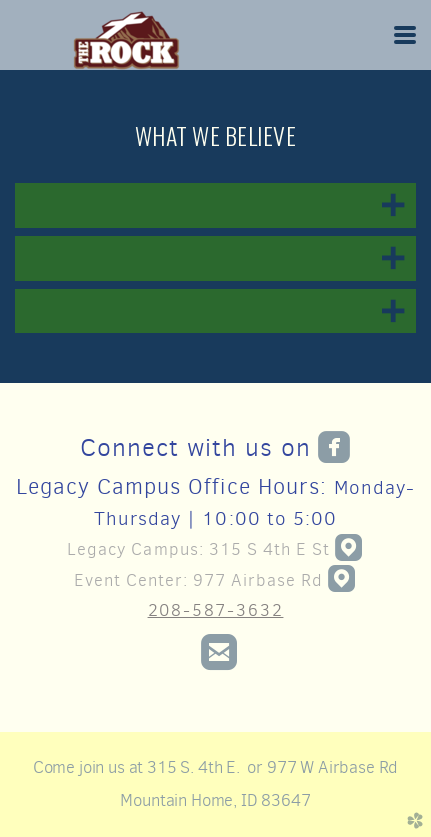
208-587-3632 (216, 610)
